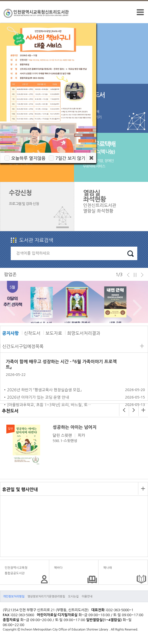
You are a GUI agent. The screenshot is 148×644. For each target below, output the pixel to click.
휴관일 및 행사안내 (20, 489)
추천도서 (10, 411)
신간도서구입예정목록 (23, 346)
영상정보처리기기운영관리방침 (46, 596)
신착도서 (32, 333)
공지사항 (10, 333)
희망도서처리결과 (84, 333)
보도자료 (54, 333)
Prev (9, 308)
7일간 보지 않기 (70, 158)
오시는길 (73, 596)
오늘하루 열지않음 (28, 158)
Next (136, 308)
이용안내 (87, 596)
